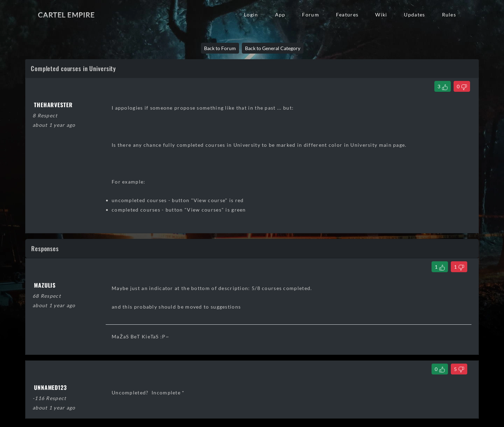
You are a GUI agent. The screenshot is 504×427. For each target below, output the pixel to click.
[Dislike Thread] (462, 86)
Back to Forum (220, 48)
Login (251, 15)
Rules (449, 15)
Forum (310, 15)
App (280, 15)
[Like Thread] (443, 86)
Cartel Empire (66, 15)
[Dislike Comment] (459, 267)
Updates (414, 15)
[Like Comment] (440, 267)
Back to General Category (273, 48)
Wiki (381, 15)
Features (347, 15)
